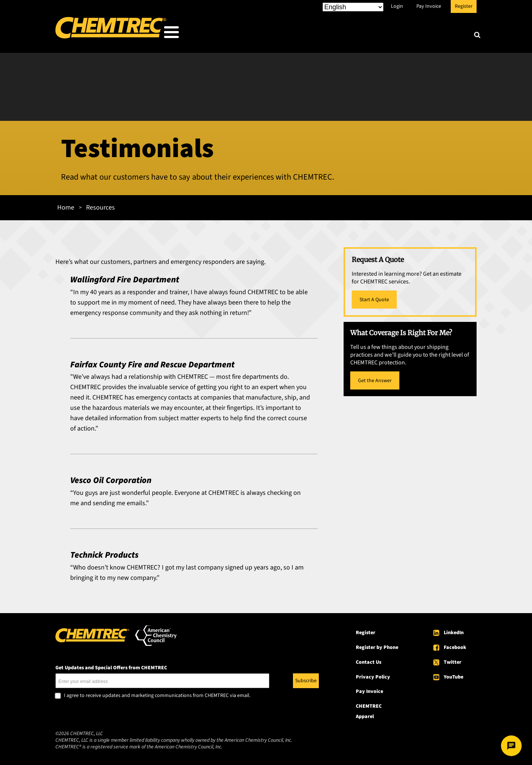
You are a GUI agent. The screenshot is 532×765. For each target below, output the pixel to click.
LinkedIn (454, 630)
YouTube (453, 674)
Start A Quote (374, 297)
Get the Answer (375, 378)
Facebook (455, 645)
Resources (371, 34)
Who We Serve (257, 34)
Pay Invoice (429, 6)
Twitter (453, 660)
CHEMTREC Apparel (369, 709)
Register (464, 6)
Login (397, 6)
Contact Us (369, 660)
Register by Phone (377, 645)
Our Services (317, 34)
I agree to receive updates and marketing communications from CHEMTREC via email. (157, 694)
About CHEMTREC (432, 34)
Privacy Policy (373, 674)
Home (66, 205)
